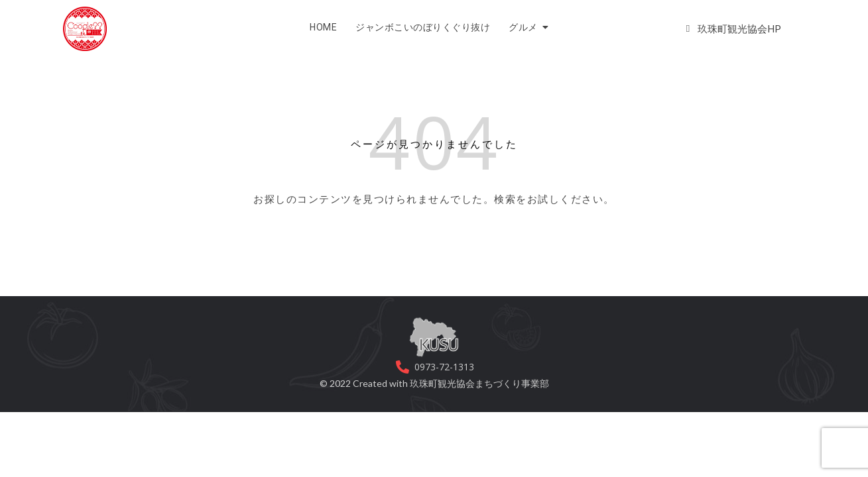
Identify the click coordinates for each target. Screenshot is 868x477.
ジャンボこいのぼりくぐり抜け (423, 27)
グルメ (525, 27)
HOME (323, 27)
